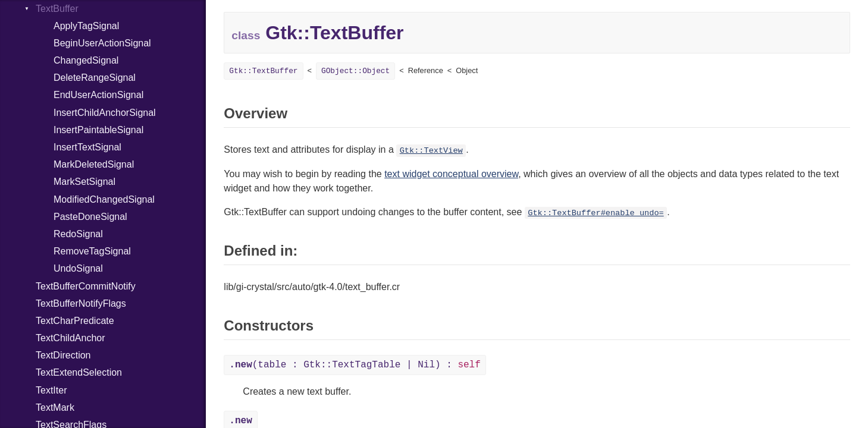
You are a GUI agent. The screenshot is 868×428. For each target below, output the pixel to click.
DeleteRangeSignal (95, 78)
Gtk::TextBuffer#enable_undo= (596, 213)
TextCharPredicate (75, 321)
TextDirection (63, 355)
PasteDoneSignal (90, 217)
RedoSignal (78, 234)
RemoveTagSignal (92, 251)
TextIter (51, 390)
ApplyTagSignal (86, 26)
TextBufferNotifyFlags (81, 303)
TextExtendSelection (79, 372)
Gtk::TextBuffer (263, 71)
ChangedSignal (86, 60)
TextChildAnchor (70, 338)
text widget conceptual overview (451, 174)
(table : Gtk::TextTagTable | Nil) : (355, 365)
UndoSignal (78, 268)
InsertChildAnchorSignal (105, 113)
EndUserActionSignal (98, 95)
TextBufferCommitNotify (86, 286)
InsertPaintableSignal (98, 130)
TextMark (55, 407)
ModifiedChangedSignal (104, 199)
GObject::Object (355, 71)
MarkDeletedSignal (94, 164)
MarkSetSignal (84, 182)
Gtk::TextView (431, 151)
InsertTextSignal (87, 147)
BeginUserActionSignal (102, 43)
